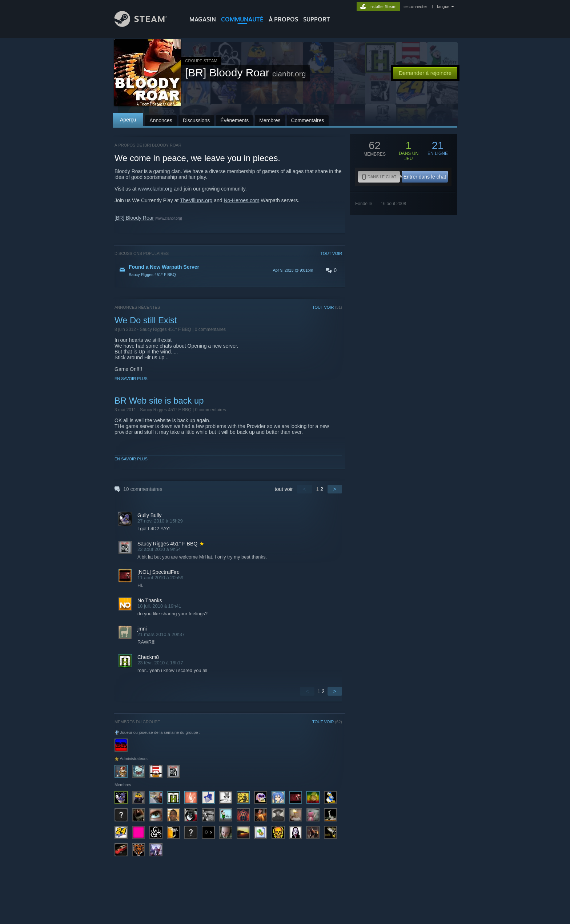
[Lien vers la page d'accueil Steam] (146, 25)
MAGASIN (203, 19)
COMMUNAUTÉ (242, 19)
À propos (283, 19)
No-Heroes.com (241, 200)
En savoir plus (131, 379)
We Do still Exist (146, 320)
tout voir (284, 489)
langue (443, 7)
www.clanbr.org (155, 189)
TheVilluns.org (196, 200)
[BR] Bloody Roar (134, 218)
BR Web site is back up (159, 401)
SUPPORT (317, 19)
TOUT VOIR (332, 253)
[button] (228, 270)
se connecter (416, 7)
